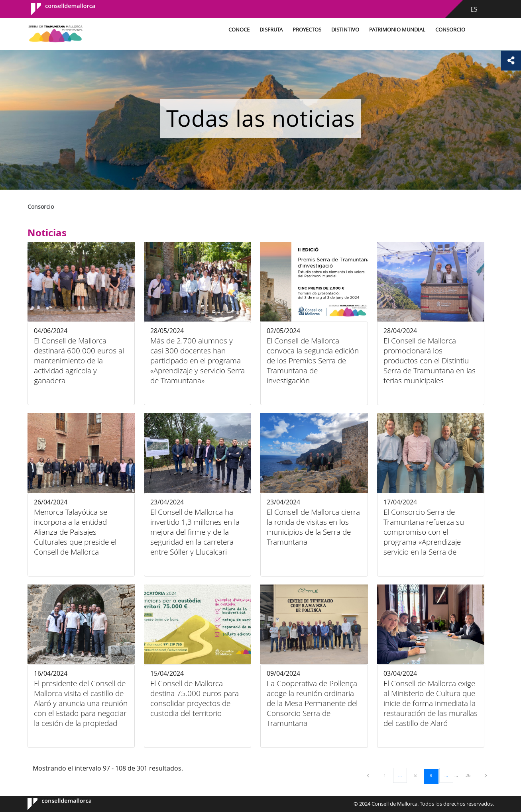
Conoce (238, 30)
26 (471, 775)
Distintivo (344, 30)
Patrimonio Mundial (396, 30)
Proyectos (306, 30)
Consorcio (449, 30)
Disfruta (270, 30)
